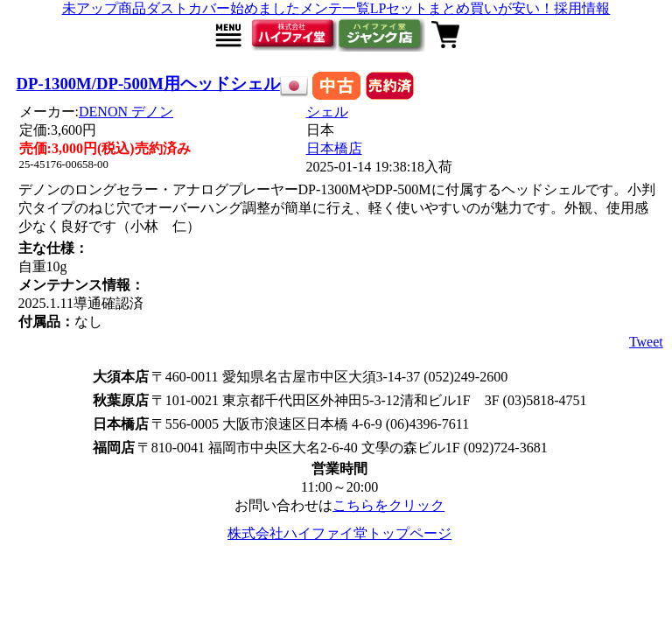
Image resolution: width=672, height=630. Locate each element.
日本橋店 (334, 148)
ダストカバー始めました (223, 8)
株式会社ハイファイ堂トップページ (339, 533)
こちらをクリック (388, 505)
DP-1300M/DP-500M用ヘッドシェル (148, 84)
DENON (126, 112)
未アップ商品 (104, 8)
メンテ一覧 (335, 8)
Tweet (646, 342)
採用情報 (582, 8)
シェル (327, 112)
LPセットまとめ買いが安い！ (462, 8)
